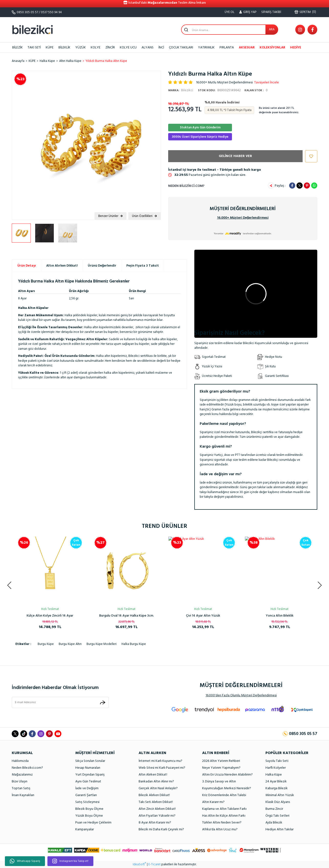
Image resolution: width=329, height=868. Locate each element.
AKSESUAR (247, 48)
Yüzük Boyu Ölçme (89, 816)
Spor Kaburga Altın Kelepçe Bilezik (280, 616)
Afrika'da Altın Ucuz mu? (220, 829)
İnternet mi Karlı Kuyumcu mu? (160, 761)
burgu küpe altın (70, 644)
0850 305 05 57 (27, 12)
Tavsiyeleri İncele (267, 83)
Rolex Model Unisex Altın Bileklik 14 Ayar (50, 616)
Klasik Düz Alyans (278, 802)
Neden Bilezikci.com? (186, 186)
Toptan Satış (21, 788)
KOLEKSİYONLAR (272, 48)
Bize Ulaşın (20, 782)
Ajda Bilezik (274, 823)
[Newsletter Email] (60, 702)
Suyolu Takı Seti (277, 761)
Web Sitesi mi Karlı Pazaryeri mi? (162, 768)
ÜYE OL (230, 12)
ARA (272, 29)
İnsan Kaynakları (23, 795)
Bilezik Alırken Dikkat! (154, 795)
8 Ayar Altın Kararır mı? (155, 823)
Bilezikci (181, 90)
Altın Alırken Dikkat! (62, 266)
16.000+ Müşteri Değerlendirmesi (243, 218)
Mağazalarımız (22, 775)
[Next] (320, 585)
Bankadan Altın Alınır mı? (156, 782)
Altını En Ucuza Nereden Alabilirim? (227, 775)
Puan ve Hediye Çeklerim (93, 823)
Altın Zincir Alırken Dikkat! (157, 809)
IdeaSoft (139, 865)
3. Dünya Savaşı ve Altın (219, 782)
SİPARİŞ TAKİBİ (271, 12)
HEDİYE (296, 48)
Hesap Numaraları (88, 768)
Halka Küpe (274, 775)
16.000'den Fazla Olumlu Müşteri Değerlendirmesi (241, 695)
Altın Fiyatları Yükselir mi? (157, 816)
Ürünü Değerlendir (102, 266)
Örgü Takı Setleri (277, 816)
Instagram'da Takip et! (70, 861)
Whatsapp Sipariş (25, 861)
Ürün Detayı (27, 266)
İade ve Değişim (87, 788)
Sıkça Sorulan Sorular (90, 761)
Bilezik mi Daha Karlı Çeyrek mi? (161, 829)
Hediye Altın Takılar (280, 829)
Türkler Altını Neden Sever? (222, 823)
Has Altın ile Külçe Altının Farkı (224, 816)
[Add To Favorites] (310, 156)
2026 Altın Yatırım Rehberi (221, 761)
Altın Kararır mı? (213, 802)
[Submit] (103, 702)
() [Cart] (305, 12)
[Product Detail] (153, 543)
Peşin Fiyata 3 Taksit (143, 266)
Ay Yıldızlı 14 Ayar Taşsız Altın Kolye (127, 616)
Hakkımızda (20, 761)
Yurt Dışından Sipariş (90, 775)
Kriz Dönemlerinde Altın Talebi (224, 795)
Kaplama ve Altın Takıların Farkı (224, 809)
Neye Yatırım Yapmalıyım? (221, 768)
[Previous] (9, 585)
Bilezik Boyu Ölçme (89, 809)
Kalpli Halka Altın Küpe (203, 616)
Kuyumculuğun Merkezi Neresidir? (227, 788)
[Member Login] (248, 12)
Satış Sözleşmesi (87, 802)
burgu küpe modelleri (102, 644)
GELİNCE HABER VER (235, 156)
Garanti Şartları (86, 795)
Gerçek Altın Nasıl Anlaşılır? (158, 788)
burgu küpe (46, 644)
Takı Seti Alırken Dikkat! (156, 802)
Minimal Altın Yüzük (280, 795)
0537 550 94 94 (51, 12)
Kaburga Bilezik (277, 788)
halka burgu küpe (134, 644)
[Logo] (33, 29)
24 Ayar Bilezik (276, 782)
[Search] (230, 30)
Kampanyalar (85, 829)
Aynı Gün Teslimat (88, 782)
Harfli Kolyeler (276, 768)
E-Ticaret (154, 865)
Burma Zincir (274, 809)
